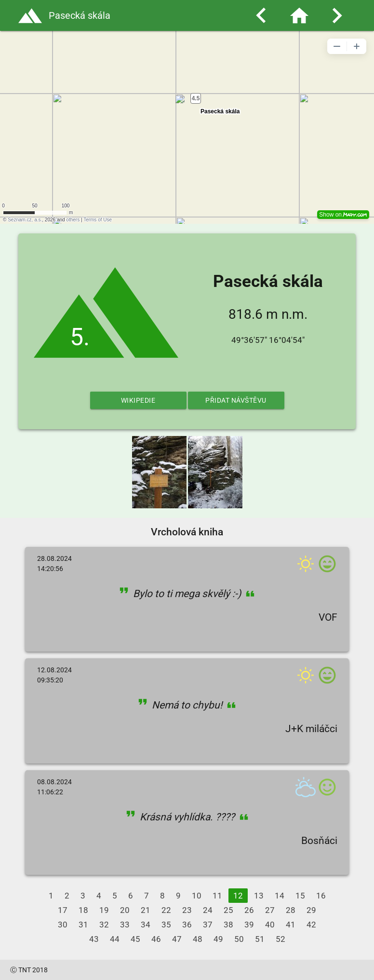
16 (321, 896)
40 (270, 925)
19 (104, 910)
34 (146, 925)
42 (311, 925)
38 (228, 925)
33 (125, 925)
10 (197, 896)
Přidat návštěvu (236, 400)
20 (125, 910)
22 (166, 910)
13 (259, 896)
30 (63, 925)
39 (249, 925)
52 (280, 939)
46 (156, 939)
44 (115, 939)
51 (260, 939)
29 (311, 910)
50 (239, 939)
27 (270, 910)
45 (135, 939)
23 (187, 910)
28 (291, 910)
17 (63, 910)
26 (249, 910)
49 (218, 939)
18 (83, 910)
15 (300, 896)
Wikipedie (138, 400)
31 (83, 925)
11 (217, 896)
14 (280, 896)
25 (228, 910)
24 (208, 910)
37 (208, 925)
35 (166, 925)
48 (198, 939)
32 (104, 925)
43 (94, 939)
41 (291, 925)
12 (238, 896)
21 (146, 910)
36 (187, 925)
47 (177, 939)
